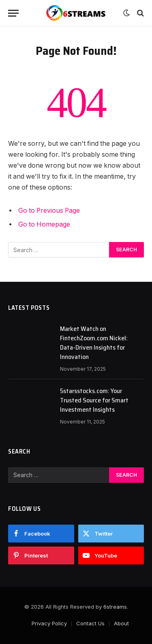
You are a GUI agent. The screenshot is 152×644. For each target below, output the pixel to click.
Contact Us (90, 623)
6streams (115, 607)
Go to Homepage (44, 224)
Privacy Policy (49, 623)
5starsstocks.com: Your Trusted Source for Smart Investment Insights (94, 400)
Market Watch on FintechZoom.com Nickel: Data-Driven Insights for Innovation (94, 343)
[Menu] (13, 13)
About (121, 623)
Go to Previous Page (49, 211)
